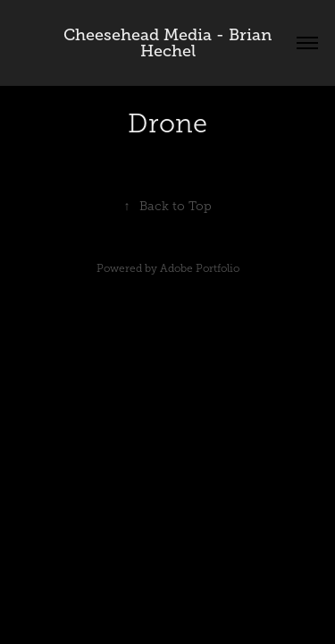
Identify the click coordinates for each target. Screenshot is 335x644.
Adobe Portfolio (200, 268)
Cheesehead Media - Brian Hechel (170, 43)
